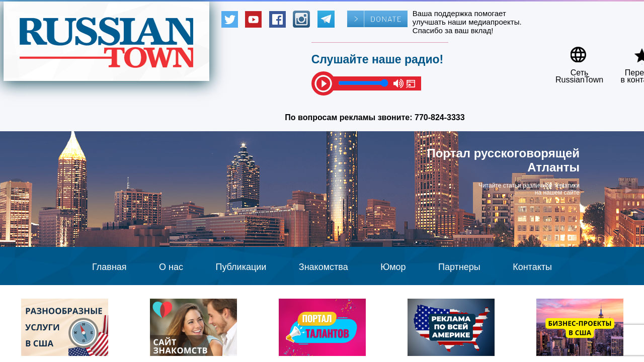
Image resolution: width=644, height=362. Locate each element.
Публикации (241, 267)
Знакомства (324, 267)
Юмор (393, 267)
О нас (171, 267)
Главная (109, 267)
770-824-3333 (440, 117)
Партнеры (459, 267)
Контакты (532, 267)
